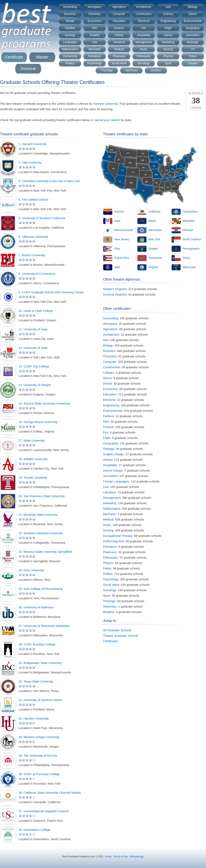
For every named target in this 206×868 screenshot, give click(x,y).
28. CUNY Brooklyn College (37, 644)
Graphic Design (113, 454)
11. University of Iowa (33, 329)
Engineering (168, 21)
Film (95, 28)
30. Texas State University (36, 681)
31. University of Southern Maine (40, 700)
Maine (152, 221)
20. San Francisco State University (42, 496)
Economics (95, 21)
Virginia (153, 267)
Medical (119, 49)
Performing (70, 56)
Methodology (137, 857)
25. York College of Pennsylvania (41, 589)
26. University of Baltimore (36, 607)
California (154, 212)
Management (144, 42)
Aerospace (95, 7)
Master (42, 57)
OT (193, 49)
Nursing (168, 49)
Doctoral (28, 68)
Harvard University (105, 104)
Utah (117, 267)
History (119, 35)
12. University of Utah (33, 348)
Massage (193, 42)
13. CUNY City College (34, 366)
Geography (193, 28)
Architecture (144, 7)
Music (144, 49)
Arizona (119, 212)
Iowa (117, 221)
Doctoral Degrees (115, 294)
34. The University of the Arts (38, 755)
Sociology (144, 63)
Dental (70, 21)
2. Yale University (30, 162)
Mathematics (70, 49)
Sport (168, 63)
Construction (144, 14)
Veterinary (131, 70)
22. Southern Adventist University (41, 533)
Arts (168, 7)
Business (70, 14)
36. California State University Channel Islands (50, 793)
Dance (193, 14)
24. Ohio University (31, 570)
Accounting (70, 7)
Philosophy (144, 56)
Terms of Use (121, 857)
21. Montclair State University (38, 515)
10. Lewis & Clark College (36, 311)
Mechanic (95, 49)
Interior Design (113, 470)
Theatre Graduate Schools (121, 636)
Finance (119, 28)
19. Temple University (33, 478)
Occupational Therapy (118, 536)
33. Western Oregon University (39, 737)
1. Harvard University (33, 144)
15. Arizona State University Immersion (44, 403)
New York (154, 239)
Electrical (144, 21)
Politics (70, 63)
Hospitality (144, 35)
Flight (168, 28)
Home (108, 857)
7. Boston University (32, 255)
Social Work (119, 63)
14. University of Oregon (35, 385)
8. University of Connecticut (37, 274)
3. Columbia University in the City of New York (49, 181)
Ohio (117, 249)
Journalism (193, 35)
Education (119, 21)
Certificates (111, 641)
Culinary (168, 14)
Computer (119, 14)
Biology (193, 7)
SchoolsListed (196, 101)
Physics (168, 56)
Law (95, 42)
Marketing (168, 42)
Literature (119, 42)
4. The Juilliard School (33, 200)
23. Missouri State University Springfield (45, 552)
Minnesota (155, 230)
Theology (107, 70)
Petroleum (95, 56)
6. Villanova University (33, 237)
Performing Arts (113, 541)
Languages (70, 42)
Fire (144, 28)
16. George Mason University (38, 422)
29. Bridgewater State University (40, 663)
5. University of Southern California (42, 218)
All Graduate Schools (117, 630)
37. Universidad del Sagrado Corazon (44, 811)
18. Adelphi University (33, 459)
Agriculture (119, 7)
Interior (168, 35)
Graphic (94, 35)
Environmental (193, 21)
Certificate (14, 57)
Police (193, 56)
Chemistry (94, 14)
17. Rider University (32, 440)
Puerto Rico (122, 258)
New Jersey (122, 239)
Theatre (193, 63)
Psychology (95, 63)
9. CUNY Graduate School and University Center (51, 292)
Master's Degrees (115, 289)
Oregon (153, 249)
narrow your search (107, 120)
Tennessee (155, 258)
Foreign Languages (116, 481)
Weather (156, 70)
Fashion (70, 28)
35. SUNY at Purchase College (39, 774)
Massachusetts (124, 230)
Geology (70, 35)
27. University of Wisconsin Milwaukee (44, 626)
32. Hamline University (34, 718)
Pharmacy (119, 56)
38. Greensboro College (35, 830)
